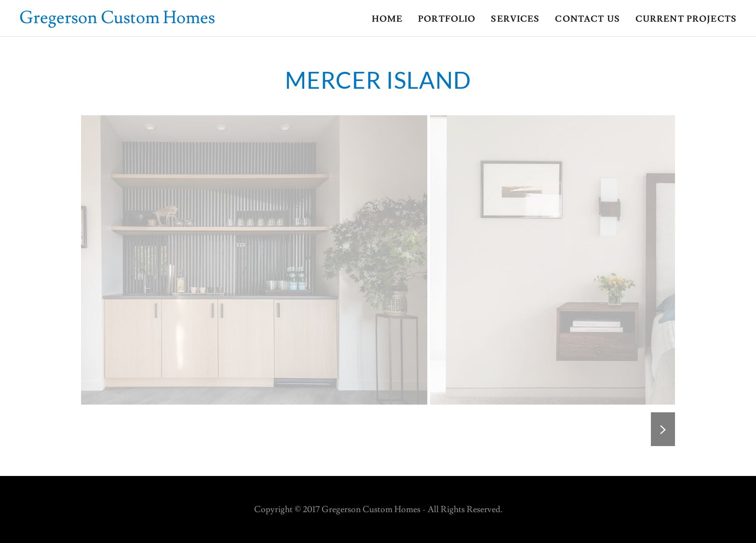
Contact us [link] (587, 19)
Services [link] (515, 19)
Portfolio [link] (447, 19)
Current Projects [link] (686, 19)
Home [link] (387, 19)
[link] (117, 20)
